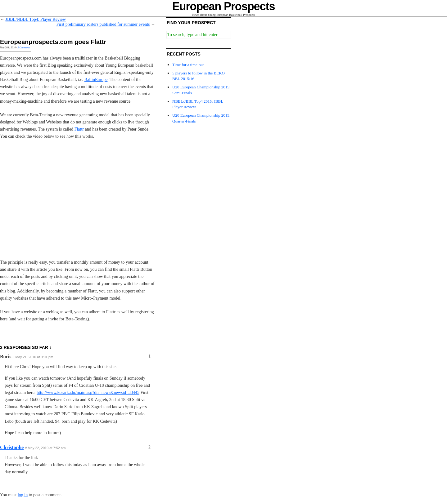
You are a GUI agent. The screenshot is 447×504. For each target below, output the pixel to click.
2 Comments (24, 48)
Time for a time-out (188, 65)
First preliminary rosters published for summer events (103, 24)
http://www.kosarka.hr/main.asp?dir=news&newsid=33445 (88, 392)
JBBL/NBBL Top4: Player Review (36, 19)
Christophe (12, 447)
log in (23, 495)
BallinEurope (96, 80)
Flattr (79, 129)
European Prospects (224, 6)
